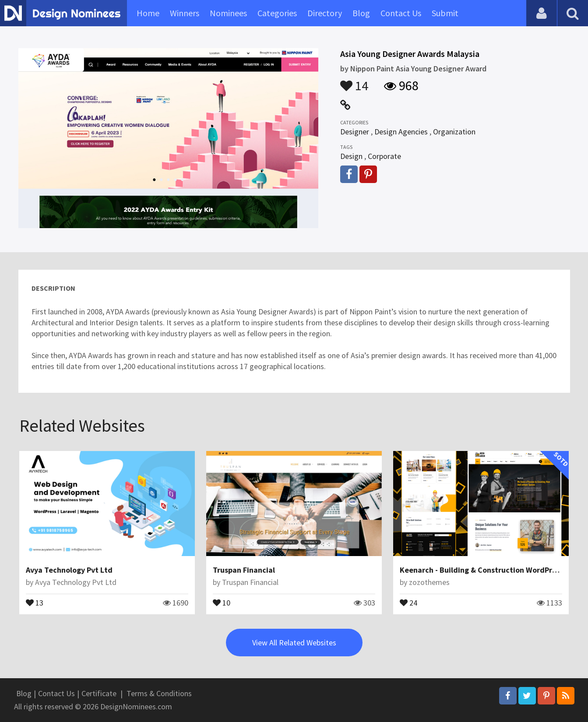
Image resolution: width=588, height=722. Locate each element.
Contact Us (401, 13)
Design (351, 156)
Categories (277, 13)
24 (408, 602)
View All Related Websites (294, 643)
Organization (454, 132)
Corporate (384, 156)
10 (222, 602)
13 (35, 602)
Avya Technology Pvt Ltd (69, 570)
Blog (361, 13)
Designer (355, 132)
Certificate (99, 693)
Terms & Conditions (159, 693)
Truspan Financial (244, 570)
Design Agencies (401, 132)
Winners (185, 13)
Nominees (228, 13)
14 (354, 81)
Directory (325, 13)
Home (148, 13)
